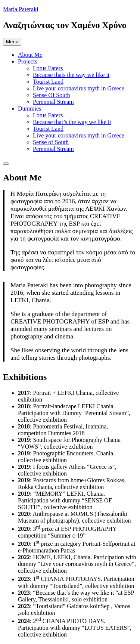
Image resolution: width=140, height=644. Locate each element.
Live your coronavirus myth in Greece (79, 88)
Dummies (29, 109)
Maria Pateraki (21, 9)
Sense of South (51, 142)
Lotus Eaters (48, 68)
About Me (30, 55)
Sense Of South (52, 95)
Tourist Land (48, 82)
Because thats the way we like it (71, 75)
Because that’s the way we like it (72, 122)
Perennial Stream (53, 102)
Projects (28, 61)
